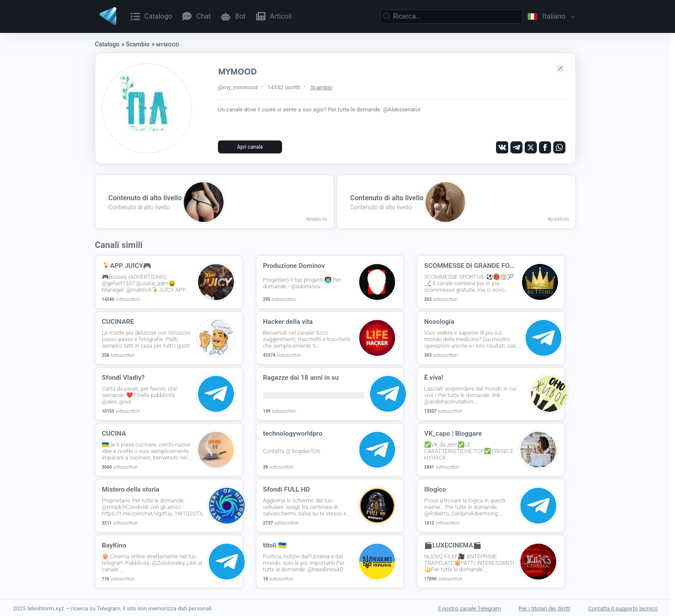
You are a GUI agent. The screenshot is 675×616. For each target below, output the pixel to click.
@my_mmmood (238, 87)
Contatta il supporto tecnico (623, 607)
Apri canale (250, 147)
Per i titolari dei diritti (544, 607)
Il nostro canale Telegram (469, 607)
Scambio (138, 44)
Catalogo (107, 44)
